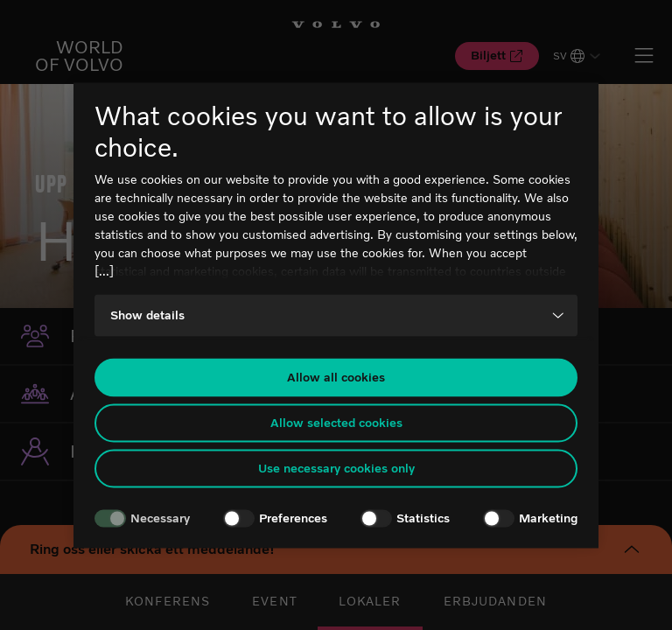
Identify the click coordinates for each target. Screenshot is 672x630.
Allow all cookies (336, 378)
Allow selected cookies (336, 423)
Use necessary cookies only (336, 469)
